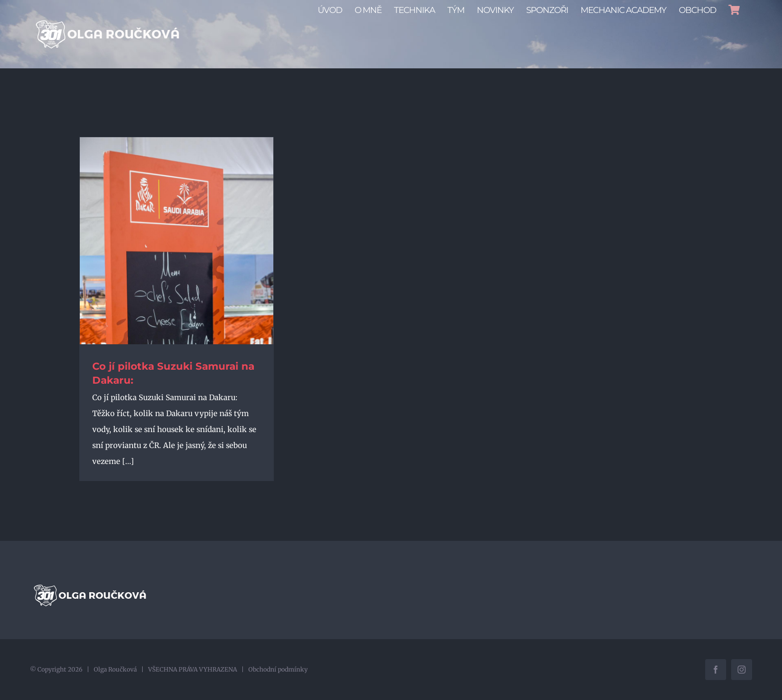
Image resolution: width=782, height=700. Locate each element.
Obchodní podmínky (278, 669)
